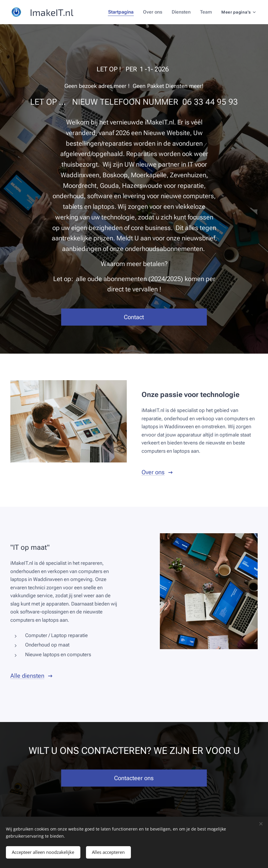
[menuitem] (125, 12)
